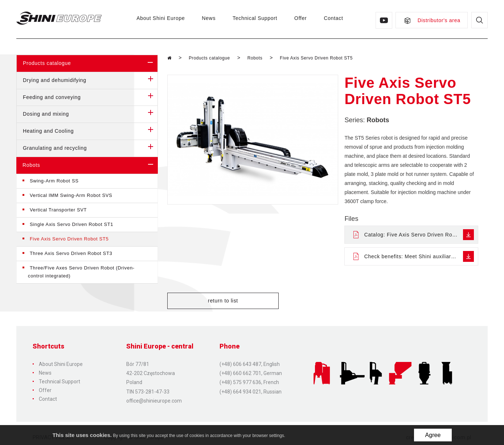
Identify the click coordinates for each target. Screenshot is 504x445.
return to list (202, 301)
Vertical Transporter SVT (58, 210)
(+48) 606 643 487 (240, 362)
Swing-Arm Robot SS (54, 181)
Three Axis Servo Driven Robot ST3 (71, 253)
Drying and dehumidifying (90, 81)
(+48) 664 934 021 (240, 390)
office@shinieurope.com (154, 399)
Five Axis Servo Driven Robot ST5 (69, 239)
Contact (332, 18)
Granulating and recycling (90, 148)
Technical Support (253, 18)
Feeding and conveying (90, 98)
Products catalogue (90, 63)
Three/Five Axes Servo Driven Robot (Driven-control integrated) (81, 272)
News (207, 18)
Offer (299, 18)
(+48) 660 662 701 (240, 371)
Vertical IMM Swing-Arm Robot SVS (71, 195)
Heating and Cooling (90, 131)
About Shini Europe (159, 18)
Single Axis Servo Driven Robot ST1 (71, 224)
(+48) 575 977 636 (240, 380)
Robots (90, 165)
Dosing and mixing (90, 114)
